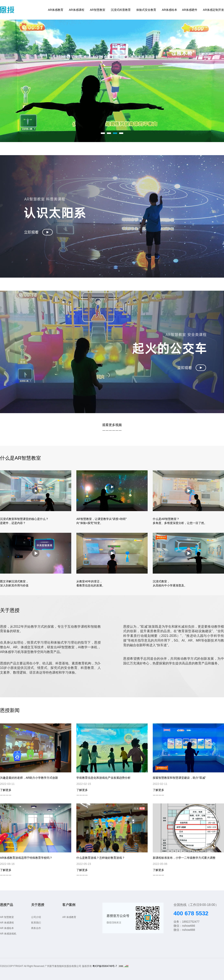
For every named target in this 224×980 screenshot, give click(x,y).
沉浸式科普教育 (121, 10)
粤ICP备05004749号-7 (105, 966)
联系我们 (36, 923)
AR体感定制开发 (214, 10)
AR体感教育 (55, 10)
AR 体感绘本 (7, 928)
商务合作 (36, 928)
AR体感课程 (76, 10)
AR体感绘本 (170, 10)
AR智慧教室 (97, 10)
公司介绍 (36, 917)
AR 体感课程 (7, 923)
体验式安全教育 (146, 10)
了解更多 (6, 790)
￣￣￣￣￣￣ (112, 432)
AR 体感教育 (69, 917)
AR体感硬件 (190, 10)
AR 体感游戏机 (8, 934)
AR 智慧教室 (7, 917)
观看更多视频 (112, 425)
